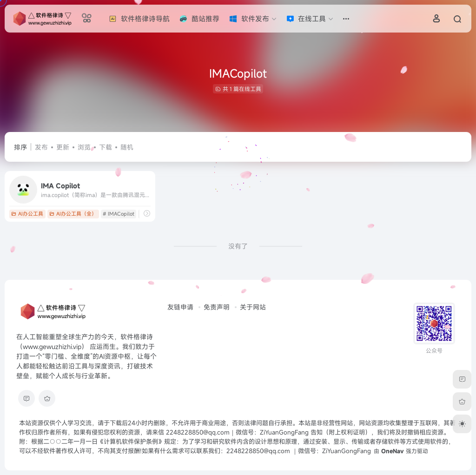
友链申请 (180, 307)
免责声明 (217, 307)
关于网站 (253, 307)
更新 (63, 147)
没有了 (238, 246)
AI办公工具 (27, 214)
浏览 (84, 147)
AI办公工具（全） (73, 214)
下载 (106, 147)
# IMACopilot (119, 214)
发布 (41, 147)
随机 (127, 147)
